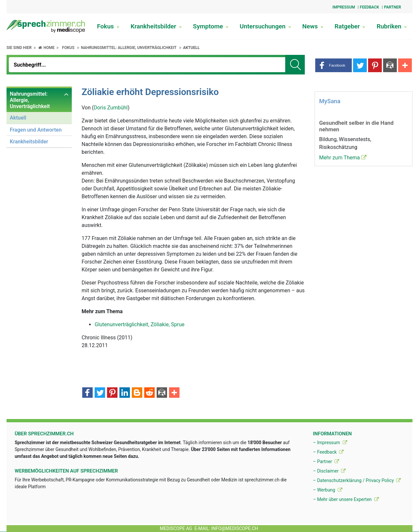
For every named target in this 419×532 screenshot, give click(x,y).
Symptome (211, 26)
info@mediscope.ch (235, 528)
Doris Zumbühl (111, 108)
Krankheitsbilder (156, 26)
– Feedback (328, 452)
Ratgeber (350, 26)
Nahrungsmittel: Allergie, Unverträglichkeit (129, 48)
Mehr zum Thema (343, 158)
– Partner (326, 461)
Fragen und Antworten (36, 130)
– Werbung (328, 490)
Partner (393, 7)
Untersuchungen (265, 26)
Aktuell (191, 48)
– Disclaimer (329, 471)
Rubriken (392, 26)
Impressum (344, 7)
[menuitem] (39, 118)
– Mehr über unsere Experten (346, 499)
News (313, 26)
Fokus (108, 26)
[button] (334, 65)
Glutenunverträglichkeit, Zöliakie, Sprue (140, 324)
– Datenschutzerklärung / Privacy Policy (357, 480)
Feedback (370, 7)
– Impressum (330, 443)
